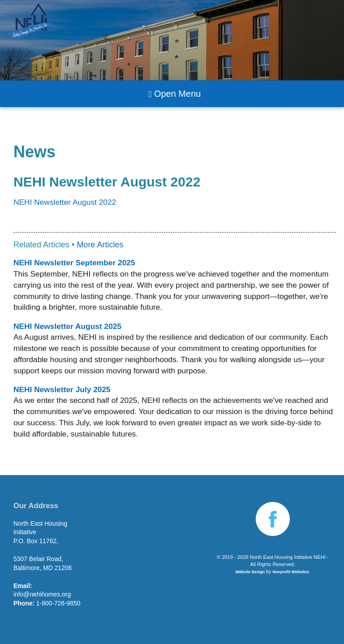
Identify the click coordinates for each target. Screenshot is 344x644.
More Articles (100, 245)
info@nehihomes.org (42, 594)
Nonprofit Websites (291, 572)
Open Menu (175, 94)
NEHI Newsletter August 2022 (65, 202)
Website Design (250, 572)
